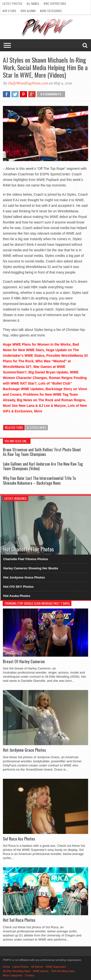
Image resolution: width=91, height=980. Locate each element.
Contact (30, 975)
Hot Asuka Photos (17, 596)
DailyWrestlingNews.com (28, 83)
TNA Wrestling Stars (63, 971)
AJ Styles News (37, 427)
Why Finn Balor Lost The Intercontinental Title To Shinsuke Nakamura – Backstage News (39, 480)
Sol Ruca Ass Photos (19, 839)
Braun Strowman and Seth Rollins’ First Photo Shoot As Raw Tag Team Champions (42, 452)
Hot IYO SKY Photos (19, 587)
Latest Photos (12, 4)
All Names (33, 4)
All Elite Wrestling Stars (17, 971)
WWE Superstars (55, 4)
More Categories (51, 11)
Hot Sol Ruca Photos (19, 920)
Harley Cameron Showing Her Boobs (31, 568)
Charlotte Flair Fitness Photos (26, 559)
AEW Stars (9, 11)
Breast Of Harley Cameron (24, 661)
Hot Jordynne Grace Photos (24, 577)
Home (6, 967)
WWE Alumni (28, 11)
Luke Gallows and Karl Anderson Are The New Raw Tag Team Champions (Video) (43, 466)
